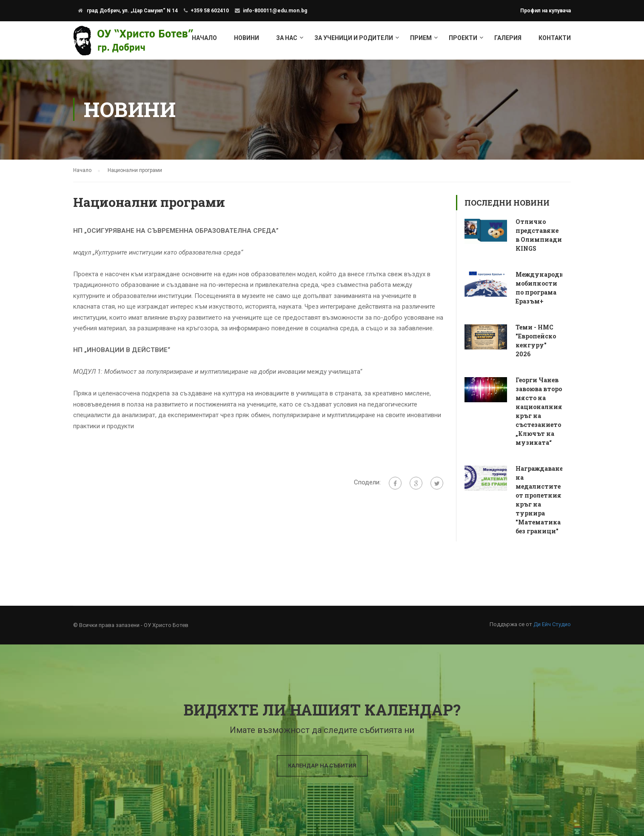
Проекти (463, 38)
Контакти (555, 38)
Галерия (508, 38)
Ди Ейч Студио (552, 624)
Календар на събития (322, 766)
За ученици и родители (354, 38)
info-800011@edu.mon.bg (275, 11)
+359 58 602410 (210, 11)
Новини (246, 38)
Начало (204, 38)
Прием (421, 38)
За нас (287, 38)
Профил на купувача (546, 11)
